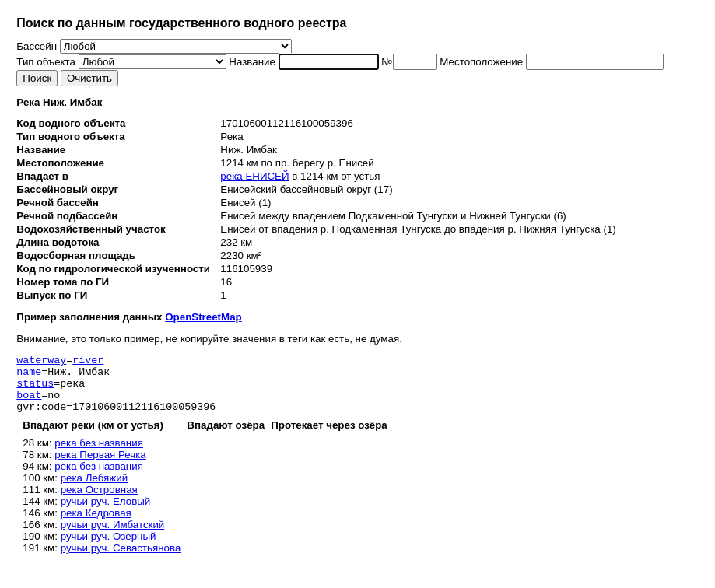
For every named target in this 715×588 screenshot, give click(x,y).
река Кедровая (96, 525)
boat (29, 404)
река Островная (99, 501)
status (35, 390)
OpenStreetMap (203, 317)
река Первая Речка (100, 466)
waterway (41, 362)
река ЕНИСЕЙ (254, 176)
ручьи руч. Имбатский (113, 536)
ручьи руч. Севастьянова (121, 560)
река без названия (99, 455)
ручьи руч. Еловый (106, 513)
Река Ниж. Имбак (59, 102)
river (88, 362)
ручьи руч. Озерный (109, 548)
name (29, 376)
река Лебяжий (94, 490)
